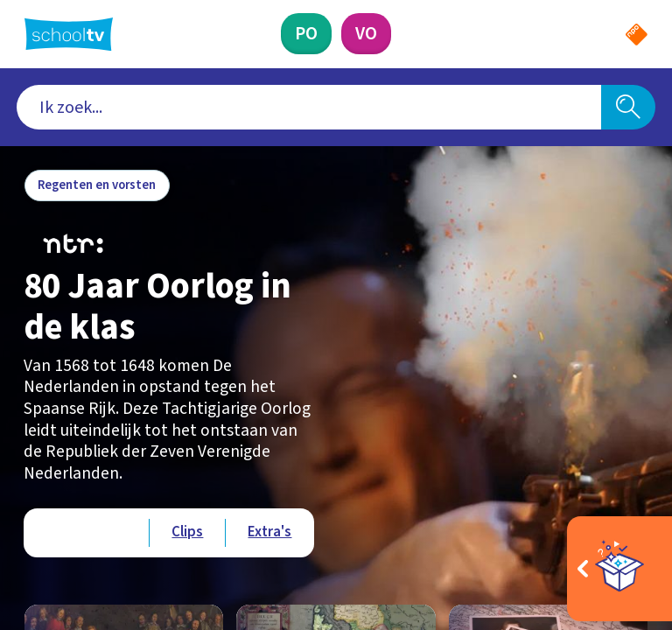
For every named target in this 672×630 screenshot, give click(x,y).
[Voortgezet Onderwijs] (366, 34)
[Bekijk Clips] (188, 533)
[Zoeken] (628, 108)
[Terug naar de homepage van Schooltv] (69, 34)
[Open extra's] (619, 569)
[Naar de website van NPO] (637, 35)
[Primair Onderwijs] (306, 34)
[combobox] (309, 108)
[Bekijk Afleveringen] (87, 533)
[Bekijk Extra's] (270, 533)
